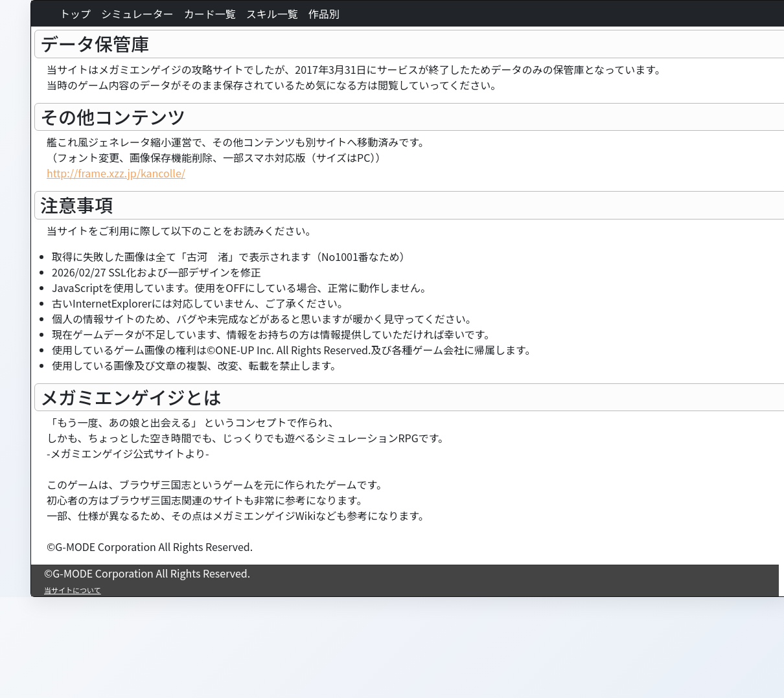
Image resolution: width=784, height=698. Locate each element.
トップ (75, 14)
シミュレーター (137, 14)
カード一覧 (210, 14)
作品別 (324, 14)
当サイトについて (73, 590)
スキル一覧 (272, 14)
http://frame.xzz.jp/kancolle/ (116, 173)
